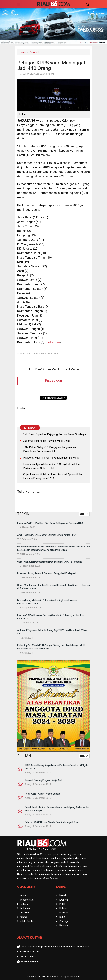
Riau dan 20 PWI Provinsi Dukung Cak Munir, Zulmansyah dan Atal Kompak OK (51, 617)
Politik (63, 904)
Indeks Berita (26, 921)
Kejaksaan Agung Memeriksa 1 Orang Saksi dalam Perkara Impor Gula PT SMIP (52, 466)
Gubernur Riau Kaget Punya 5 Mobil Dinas (47, 441)
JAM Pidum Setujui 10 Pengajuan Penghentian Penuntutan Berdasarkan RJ (49, 449)
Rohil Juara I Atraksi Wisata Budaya (43, 794)
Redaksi (24, 904)
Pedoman (25, 908)
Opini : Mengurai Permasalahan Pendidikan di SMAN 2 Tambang (50, 562)
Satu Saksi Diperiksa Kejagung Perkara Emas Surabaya (54, 434)
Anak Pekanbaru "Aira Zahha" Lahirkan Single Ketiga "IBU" (47, 535)
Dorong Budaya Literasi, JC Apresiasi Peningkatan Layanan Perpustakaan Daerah (47, 602)
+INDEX (84, 514)
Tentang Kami (27, 900)
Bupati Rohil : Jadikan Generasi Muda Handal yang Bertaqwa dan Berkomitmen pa (57, 809)
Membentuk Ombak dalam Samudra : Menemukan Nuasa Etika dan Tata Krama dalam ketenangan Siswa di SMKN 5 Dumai (53, 548)
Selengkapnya (50, 878)
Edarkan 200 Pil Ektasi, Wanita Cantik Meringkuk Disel (52, 822)
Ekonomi (64, 900)
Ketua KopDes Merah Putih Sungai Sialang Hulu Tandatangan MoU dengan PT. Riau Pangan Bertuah (51, 647)
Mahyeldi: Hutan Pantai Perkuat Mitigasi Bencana (51, 458)
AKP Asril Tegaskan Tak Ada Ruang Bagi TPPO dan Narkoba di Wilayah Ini (53, 632)
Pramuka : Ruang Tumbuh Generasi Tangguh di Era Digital (46, 574)
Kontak (23, 917)
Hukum (63, 908)
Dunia (62, 917)
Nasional (34, 52)
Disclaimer (25, 913)
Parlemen (64, 926)
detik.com (53, 342)
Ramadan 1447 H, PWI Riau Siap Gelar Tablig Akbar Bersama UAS (50, 523)
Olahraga (64, 921)
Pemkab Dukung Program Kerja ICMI (44, 780)
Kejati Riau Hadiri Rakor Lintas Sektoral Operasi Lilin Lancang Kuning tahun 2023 (52, 477)
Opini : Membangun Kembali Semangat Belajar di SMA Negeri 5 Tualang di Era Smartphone (53, 587)
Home (23, 52)
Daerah (63, 895)
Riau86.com (54, 381)
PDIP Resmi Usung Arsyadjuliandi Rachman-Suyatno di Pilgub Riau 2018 (56, 767)
